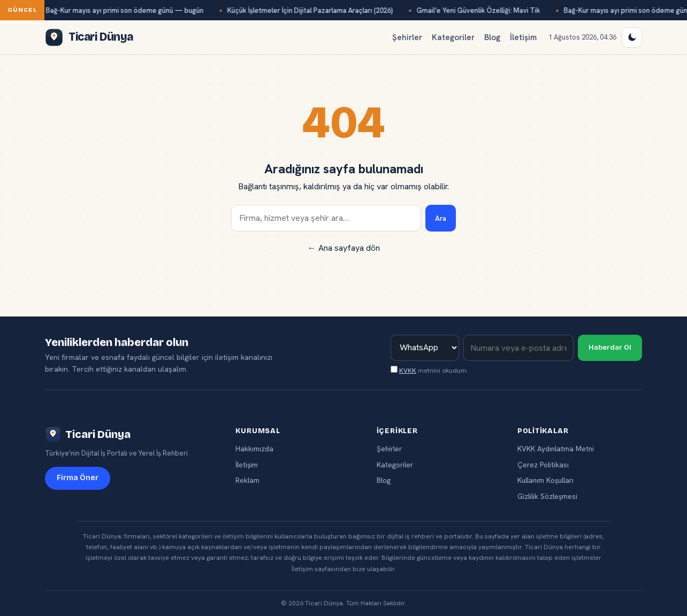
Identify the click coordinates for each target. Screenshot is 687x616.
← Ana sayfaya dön (344, 248)
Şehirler (407, 37)
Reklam (247, 480)
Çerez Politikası (543, 465)
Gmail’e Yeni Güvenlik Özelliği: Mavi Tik (481, 10)
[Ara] (326, 218)
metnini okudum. (429, 370)
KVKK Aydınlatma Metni (556, 449)
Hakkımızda (254, 449)
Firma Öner (78, 478)
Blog (492, 37)
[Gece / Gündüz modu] (632, 37)
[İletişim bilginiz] (518, 348)
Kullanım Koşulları (545, 480)
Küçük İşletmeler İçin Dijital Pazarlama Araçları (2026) (312, 10)
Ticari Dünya (88, 434)
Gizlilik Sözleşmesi (547, 496)
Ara (441, 218)
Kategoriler (453, 37)
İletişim (523, 37)
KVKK (408, 371)
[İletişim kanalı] (425, 348)
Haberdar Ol (610, 348)
